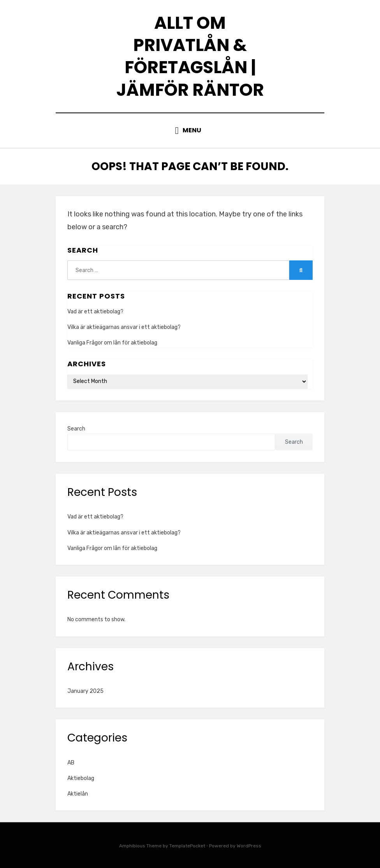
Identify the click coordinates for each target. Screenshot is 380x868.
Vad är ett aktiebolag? (95, 312)
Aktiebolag (81, 778)
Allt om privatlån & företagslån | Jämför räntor (190, 56)
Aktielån (78, 794)
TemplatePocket (187, 846)
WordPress (249, 846)
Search (76, 429)
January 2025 (85, 691)
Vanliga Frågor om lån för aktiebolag (112, 343)
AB (71, 763)
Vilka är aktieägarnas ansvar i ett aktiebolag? (124, 327)
